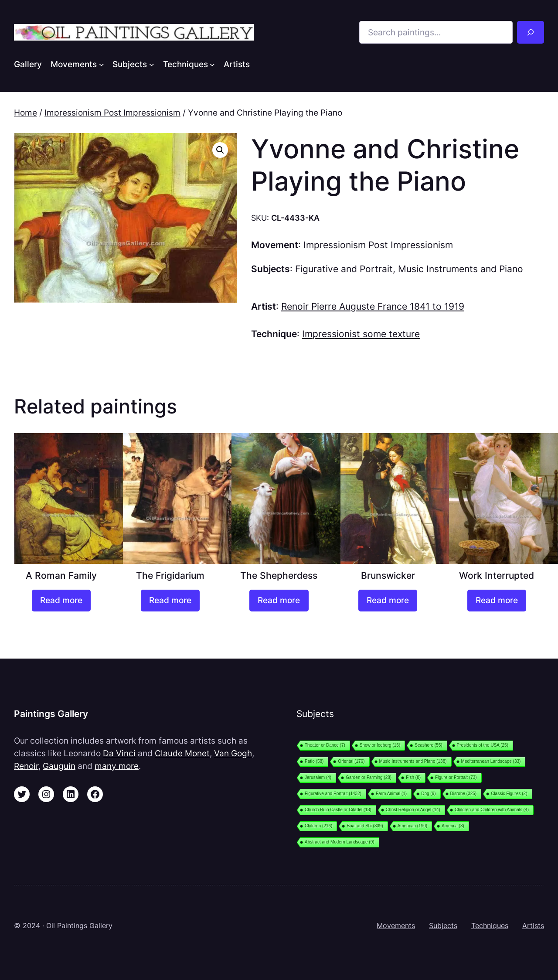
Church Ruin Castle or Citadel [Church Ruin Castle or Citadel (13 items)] (338, 810)
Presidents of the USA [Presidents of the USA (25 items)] (483, 745)
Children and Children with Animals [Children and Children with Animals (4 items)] (492, 810)
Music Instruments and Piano (461, 269)
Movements (396, 925)
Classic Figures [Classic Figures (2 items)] (509, 794)
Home (26, 113)
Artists (533, 925)
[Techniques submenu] (212, 64)
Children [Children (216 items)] (318, 826)
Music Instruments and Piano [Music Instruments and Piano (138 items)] (413, 761)
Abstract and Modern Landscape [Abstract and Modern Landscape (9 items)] (340, 842)
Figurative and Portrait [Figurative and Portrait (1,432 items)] (333, 794)
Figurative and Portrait (344, 269)
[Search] (531, 32)
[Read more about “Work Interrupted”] (497, 601)
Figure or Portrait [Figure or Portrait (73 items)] (456, 777)
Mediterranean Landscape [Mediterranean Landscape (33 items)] (491, 761)
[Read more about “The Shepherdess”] (279, 601)
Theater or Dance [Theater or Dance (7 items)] (325, 745)
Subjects (443, 925)
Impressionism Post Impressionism (112, 113)
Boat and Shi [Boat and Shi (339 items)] (365, 826)
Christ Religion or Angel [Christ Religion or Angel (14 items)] (413, 810)
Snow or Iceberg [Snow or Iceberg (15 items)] (380, 745)
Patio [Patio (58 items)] (314, 761)
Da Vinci (119, 753)
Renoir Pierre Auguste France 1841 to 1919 (373, 306)
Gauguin (59, 766)
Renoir (26, 766)
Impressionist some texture (361, 334)
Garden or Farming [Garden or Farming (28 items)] (369, 777)
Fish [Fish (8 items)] (413, 777)
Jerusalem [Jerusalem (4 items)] (318, 777)
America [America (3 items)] (453, 826)
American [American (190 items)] (412, 826)
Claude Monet (182, 753)
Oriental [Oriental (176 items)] (351, 761)
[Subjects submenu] (152, 64)
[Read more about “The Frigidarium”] (170, 601)
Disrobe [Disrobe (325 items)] (464, 794)
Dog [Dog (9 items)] (428, 794)
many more (117, 766)
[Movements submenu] (102, 64)
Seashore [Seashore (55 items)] (428, 745)
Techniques (490, 925)
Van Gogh (233, 753)
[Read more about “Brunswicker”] (388, 601)
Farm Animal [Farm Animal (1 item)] (391, 794)
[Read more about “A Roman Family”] (61, 601)
